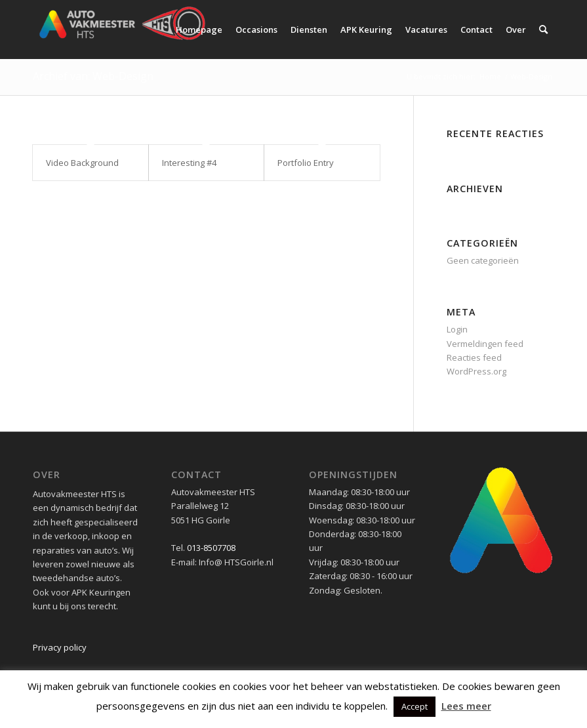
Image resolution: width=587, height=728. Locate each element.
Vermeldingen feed (485, 344)
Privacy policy (60, 647)
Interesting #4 (189, 163)
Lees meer (466, 706)
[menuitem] (199, 30)
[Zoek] (543, 30)
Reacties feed (474, 357)
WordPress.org (476, 371)
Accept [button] (415, 706)
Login (457, 329)
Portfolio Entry (306, 163)
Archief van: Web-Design (93, 76)
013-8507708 (211, 548)
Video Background (82, 163)
